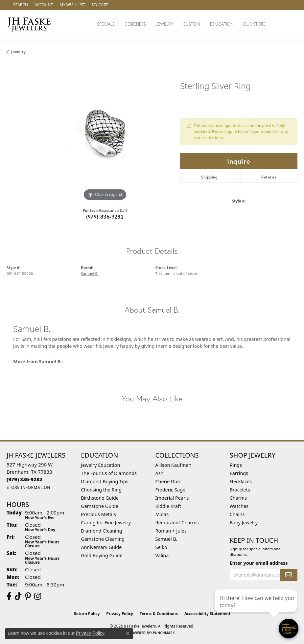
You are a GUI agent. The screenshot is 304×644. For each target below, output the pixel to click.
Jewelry (164, 24)
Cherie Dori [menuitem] (168, 481)
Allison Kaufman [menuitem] (174, 465)
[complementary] (256, 608)
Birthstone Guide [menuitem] (100, 498)
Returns (269, 177)
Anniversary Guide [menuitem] (101, 547)
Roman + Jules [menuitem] (171, 531)
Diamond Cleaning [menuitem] (101, 531)
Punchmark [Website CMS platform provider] (164, 633)
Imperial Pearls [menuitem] (172, 498)
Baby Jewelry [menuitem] (244, 523)
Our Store (254, 24)
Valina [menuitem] (162, 555)
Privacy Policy (120, 614)
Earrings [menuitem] (239, 473)
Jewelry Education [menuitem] (100, 465)
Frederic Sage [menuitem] (170, 490)
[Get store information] (28, 487)
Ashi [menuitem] (160, 473)
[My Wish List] (72, 5)
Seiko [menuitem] (161, 547)
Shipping (210, 177)
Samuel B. (90, 273)
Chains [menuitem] (237, 514)
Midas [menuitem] (162, 514)
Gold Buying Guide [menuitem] (102, 555)
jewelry (18, 52)
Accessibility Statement (207, 614)
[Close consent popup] (128, 633)
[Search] (21, 5)
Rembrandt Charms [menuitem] (177, 523)
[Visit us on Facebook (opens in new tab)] (9, 596)
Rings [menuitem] (236, 465)
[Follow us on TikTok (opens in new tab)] (18, 596)
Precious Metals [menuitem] (98, 514)
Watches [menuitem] (239, 506)
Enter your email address (259, 563)
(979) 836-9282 (105, 216)
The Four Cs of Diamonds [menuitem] (109, 473)
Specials (106, 24)
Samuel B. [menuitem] (166, 539)
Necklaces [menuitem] (241, 481)
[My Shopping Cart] (100, 5)
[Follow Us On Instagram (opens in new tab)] (38, 596)
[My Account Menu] (44, 5)
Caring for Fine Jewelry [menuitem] (106, 523)
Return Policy (87, 614)
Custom (191, 24)
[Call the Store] (24, 479)
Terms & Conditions (159, 614)
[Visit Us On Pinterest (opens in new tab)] (28, 596)
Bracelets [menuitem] (240, 490)
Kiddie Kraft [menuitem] (168, 506)
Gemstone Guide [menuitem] (100, 506)
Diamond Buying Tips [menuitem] (105, 481)
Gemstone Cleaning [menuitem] (103, 539)
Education (222, 24)
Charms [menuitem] (238, 498)
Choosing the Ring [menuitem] (101, 490)
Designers (135, 24)
